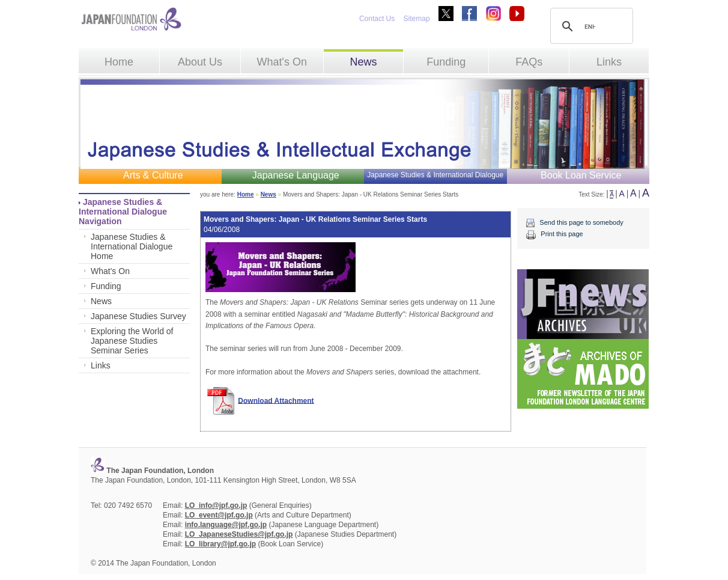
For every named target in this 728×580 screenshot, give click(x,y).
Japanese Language (296, 175)
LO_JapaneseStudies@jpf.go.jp (239, 534)
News (363, 62)
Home (119, 62)
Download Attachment (276, 400)
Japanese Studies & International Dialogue (435, 175)
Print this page (562, 234)
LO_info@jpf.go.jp (216, 505)
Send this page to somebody (581, 222)
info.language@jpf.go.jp (226, 525)
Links (609, 62)
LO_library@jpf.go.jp (220, 544)
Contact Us (377, 19)
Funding (446, 62)
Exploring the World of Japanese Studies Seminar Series (132, 341)
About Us (200, 62)
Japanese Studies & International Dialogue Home (132, 246)
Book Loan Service (581, 175)
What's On (281, 62)
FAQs (529, 62)
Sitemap (417, 19)
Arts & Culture (153, 175)
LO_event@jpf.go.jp (219, 515)
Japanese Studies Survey (138, 316)
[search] (590, 26)
